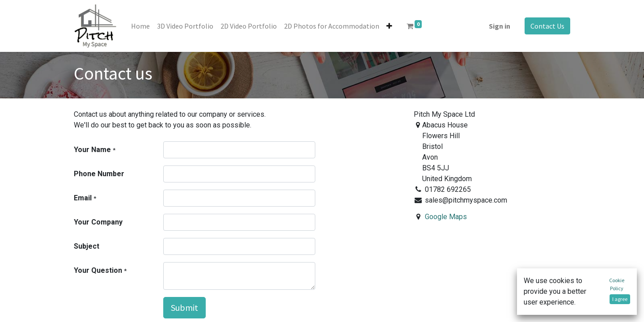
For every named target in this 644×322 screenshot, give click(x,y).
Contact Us (547, 26)
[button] (389, 26)
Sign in (500, 26)
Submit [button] (184, 307)
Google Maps (446, 217)
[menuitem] (140, 26)
